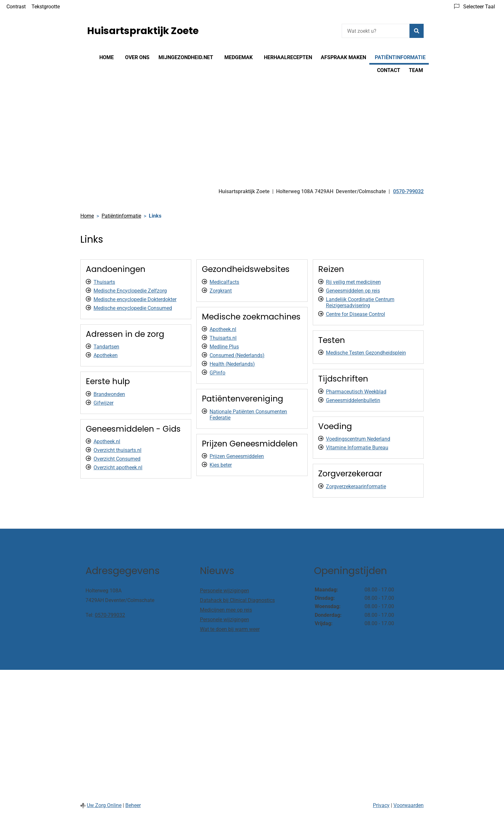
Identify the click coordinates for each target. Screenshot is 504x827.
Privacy (381, 805)
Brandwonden (109, 394)
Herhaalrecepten (288, 57)
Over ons (137, 57)
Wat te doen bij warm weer (230, 629)
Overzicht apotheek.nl (118, 467)
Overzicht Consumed (117, 459)
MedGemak (239, 57)
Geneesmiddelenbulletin (353, 400)
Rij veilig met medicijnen (353, 282)
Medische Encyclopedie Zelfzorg (130, 291)
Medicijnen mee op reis (226, 610)
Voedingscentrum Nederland (358, 439)
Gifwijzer (104, 403)
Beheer (133, 805)
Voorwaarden (409, 805)
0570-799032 (110, 615)
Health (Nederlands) (232, 364)
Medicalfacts (224, 282)
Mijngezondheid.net (186, 57)
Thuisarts (104, 282)
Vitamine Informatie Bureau (357, 448)
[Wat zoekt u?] (376, 31)
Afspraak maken (343, 57)
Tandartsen (106, 347)
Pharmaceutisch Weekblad (356, 392)
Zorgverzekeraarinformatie (356, 486)
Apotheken (106, 355)
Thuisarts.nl (223, 338)
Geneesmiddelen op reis (353, 291)
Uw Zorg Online (104, 805)
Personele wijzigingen (225, 591)
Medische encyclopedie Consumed (133, 308)
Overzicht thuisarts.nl (117, 450)
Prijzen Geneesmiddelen (237, 456)
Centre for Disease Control (355, 314)
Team (416, 70)
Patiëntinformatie (400, 57)
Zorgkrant (221, 291)
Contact (389, 70)
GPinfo (217, 373)
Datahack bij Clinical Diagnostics (237, 600)
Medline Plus (224, 347)
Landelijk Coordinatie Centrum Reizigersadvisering (360, 302)
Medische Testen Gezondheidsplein (366, 353)
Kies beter (221, 465)
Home (107, 57)
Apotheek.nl (107, 441)
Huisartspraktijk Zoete (143, 31)
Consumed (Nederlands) (237, 355)
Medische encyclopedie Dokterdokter (135, 299)
